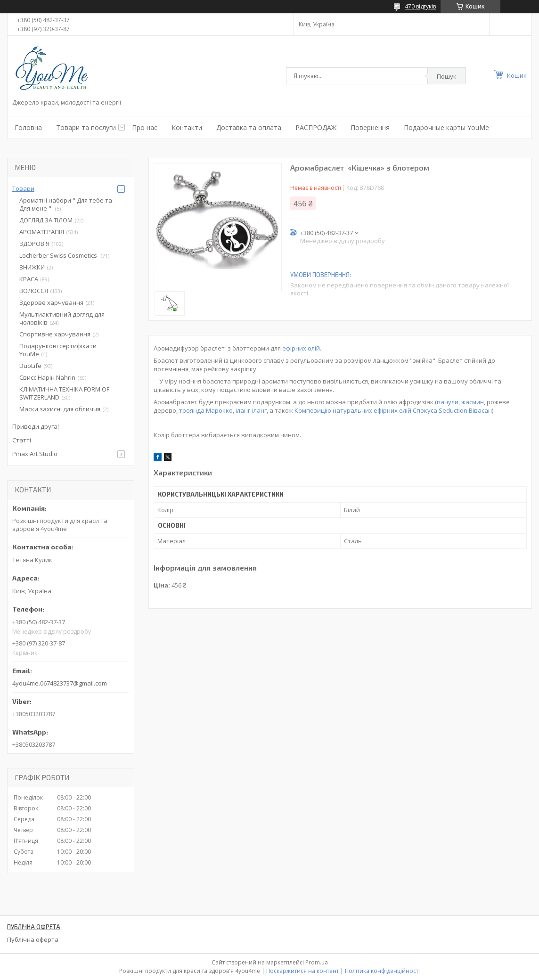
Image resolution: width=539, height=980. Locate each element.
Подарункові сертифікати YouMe (58, 350)
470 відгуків (420, 6)
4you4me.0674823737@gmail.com (60, 683)
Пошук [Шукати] (447, 76)
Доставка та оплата (249, 127)
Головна (28, 127)
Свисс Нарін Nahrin (47, 377)
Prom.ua (317, 962)
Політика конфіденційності (382, 971)
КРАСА (29, 279)
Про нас (145, 127)
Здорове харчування (51, 302)
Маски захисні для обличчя (60, 409)
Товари (23, 188)
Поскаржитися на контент (302, 971)
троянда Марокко (206, 410)
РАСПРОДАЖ (316, 127)
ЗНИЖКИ (32, 267)
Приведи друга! (36, 426)
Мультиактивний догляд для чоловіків (62, 318)
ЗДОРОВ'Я (34, 244)
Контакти (187, 127)
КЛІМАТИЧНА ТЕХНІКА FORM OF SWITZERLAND (64, 393)
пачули (448, 402)
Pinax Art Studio (35, 454)
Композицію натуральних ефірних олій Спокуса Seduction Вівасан (393, 410)
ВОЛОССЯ (34, 291)
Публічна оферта (33, 939)
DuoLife (30, 366)
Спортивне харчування (55, 334)
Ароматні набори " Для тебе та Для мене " (66, 204)
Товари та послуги (86, 127)
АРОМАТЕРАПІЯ (42, 232)
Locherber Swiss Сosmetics (59, 255)
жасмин (473, 402)
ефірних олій (301, 348)
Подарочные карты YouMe (446, 127)
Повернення (370, 127)
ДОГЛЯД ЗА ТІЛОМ (46, 220)
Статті (22, 440)
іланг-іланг (251, 410)
